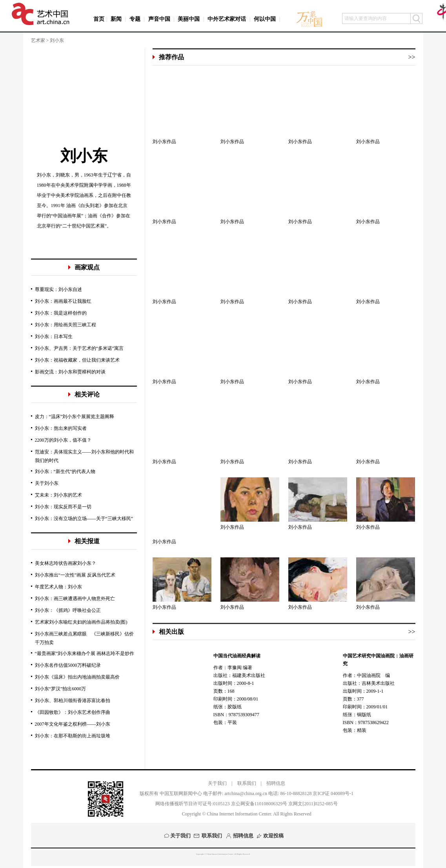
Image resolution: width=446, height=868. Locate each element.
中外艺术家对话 (227, 19)
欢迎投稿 (273, 836)
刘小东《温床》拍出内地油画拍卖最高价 (77, 677)
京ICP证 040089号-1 (333, 793)
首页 (99, 19)
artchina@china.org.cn (246, 793)
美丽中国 (189, 19)
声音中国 (159, 19)
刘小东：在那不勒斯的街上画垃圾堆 (73, 736)
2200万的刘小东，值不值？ (63, 440)
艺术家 (38, 40)
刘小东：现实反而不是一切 (63, 507)
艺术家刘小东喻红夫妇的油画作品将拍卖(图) (81, 622)
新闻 (116, 19)
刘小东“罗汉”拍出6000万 (61, 689)
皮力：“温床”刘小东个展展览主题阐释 (75, 417)
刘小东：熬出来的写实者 (61, 428)
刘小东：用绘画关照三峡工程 (66, 325)
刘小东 (84, 156)
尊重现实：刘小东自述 (58, 289)
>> (411, 57)
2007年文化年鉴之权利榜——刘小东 (73, 724)
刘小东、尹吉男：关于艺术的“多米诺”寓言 (79, 348)
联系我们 (247, 783)
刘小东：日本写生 (54, 337)
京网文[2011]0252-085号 (313, 804)
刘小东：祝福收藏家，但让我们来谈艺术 (77, 360)
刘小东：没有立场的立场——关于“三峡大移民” (84, 519)
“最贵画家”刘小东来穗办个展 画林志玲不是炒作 (85, 653)
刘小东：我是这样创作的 (61, 313)
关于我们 (217, 783)
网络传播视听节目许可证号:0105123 (192, 804)
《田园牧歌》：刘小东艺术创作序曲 (73, 712)
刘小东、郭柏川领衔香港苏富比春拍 (73, 701)
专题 (135, 19)
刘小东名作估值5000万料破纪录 (68, 665)
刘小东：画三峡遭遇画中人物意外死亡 (75, 599)
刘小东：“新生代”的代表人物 (65, 471)
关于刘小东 (47, 483)
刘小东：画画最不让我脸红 (63, 301)
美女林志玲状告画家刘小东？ (66, 563)
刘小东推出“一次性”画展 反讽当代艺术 (75, 575)
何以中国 (265, 19)
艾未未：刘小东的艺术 (58, 495)
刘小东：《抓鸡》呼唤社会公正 (68, 610)
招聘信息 (276, 783)
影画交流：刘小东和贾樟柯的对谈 (70, 372)
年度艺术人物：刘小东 (58, 587)
